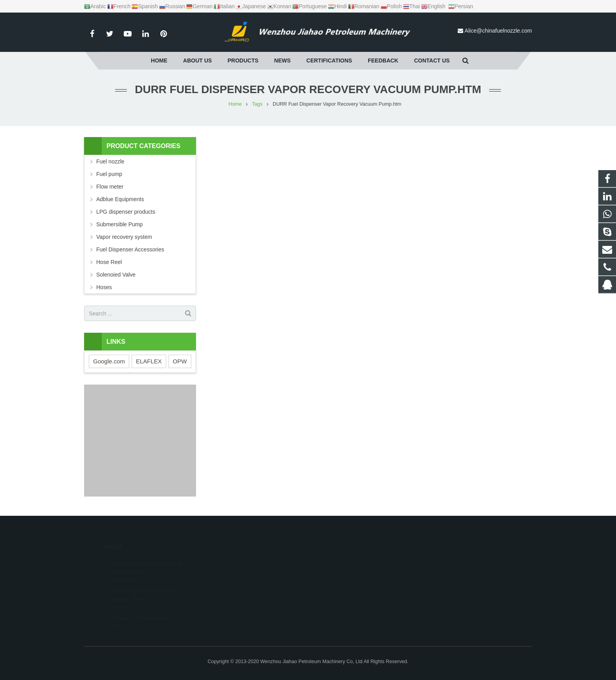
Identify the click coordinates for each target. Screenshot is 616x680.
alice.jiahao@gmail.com (348, 607)
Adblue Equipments (120, 199)
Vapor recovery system (124, 237)
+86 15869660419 (342, 572)
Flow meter (110, 187)
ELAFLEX (149, 361)
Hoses (104, 287)
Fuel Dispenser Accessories (130, 249)
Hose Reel (109, 262)
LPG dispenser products (126, 212)
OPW (180, 361)
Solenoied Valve (116, 275)
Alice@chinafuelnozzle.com (498, 31)
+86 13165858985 (342, 584)
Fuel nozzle (110, 161)
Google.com (109, 361)
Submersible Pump (119, 224)
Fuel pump (109, 174)
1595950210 (337, 561)
